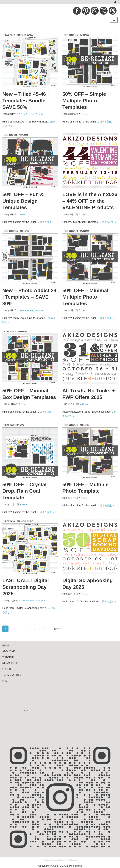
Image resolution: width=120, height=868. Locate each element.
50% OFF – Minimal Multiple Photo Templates (85, 297)
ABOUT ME (9, 651)
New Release (28, 114)
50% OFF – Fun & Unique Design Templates (23, 201)
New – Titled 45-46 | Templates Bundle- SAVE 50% (26, 101)
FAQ (5, 681)
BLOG (6, 646)
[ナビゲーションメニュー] (114, 20)
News (84, 114)
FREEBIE (8, 669)
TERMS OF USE (12, 675)
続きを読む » (107, 122)
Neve (46, 860)
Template (40, 114)
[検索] (115, 2)
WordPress (71, 860)
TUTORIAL (9, 657)
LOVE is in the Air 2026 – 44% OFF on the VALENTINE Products (90, 201)
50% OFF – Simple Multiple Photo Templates (84, 101)
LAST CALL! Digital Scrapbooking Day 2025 (26, 587)
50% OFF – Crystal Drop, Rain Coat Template (24, 491)
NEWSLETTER (11, 663)
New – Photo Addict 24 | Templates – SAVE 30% (29, 297)
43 (44, 629)
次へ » (57, 629)
